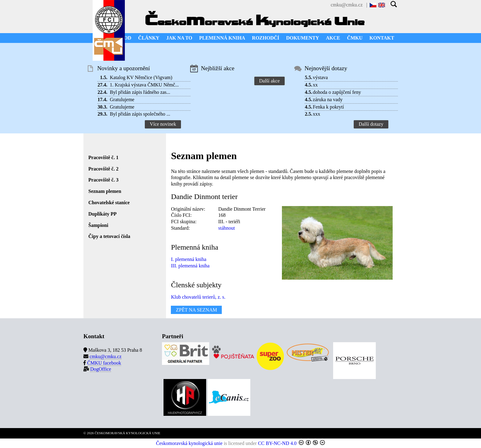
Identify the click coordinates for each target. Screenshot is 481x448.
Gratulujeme (122, 100)
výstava (320, 77)
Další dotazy (371, 124)
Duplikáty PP (102, 214)
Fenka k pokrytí (328, 107)
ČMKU (355, 38)
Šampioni (98, 225)
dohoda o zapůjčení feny (337, 92)
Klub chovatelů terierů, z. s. (198, 297)
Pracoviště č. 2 (103, 169)
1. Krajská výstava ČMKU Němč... (144, 85)
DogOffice (101, 369)
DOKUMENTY (303, 38)
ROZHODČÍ (266, 38)
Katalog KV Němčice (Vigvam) (141, 77)
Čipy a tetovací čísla (109, 236)
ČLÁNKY (149, 38)
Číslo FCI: (181, 215)
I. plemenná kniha (189, 259)
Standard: (180, 228)
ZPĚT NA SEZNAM (196, 310)
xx (315, 85)
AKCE (333, 38)
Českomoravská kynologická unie (189, 443)
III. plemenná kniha (190, 266)
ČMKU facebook (104, 363)
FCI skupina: (184, 222)
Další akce (269, 81)
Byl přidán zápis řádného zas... (140, 92)
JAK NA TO (179, 38)
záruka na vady (328, 100)
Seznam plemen (105, 191)
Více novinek (163, 124)
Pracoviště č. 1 (103, 157)
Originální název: (188, 209)
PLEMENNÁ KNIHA (222, 38)
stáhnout (226, 228)
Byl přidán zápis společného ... (140, 114)
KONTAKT (382, 38)
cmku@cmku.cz (347, 5)
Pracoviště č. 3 (103, 180)
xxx (317, 114)
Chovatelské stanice (109, 203)
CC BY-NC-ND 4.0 (277, 443)
